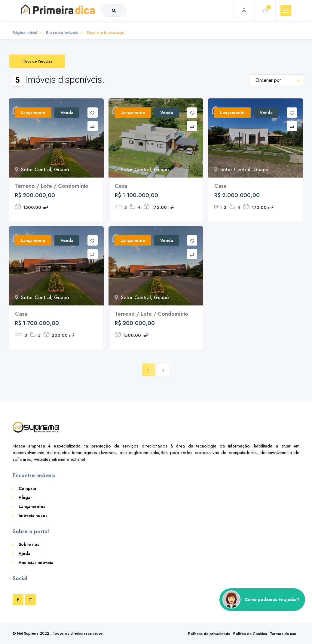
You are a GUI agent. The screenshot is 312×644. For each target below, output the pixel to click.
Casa (121, 186)
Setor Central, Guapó (42, 170)
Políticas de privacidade (209, 634)
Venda (67, 113)
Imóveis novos (33, 516)
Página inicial (25, 33)
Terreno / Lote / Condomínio (52, 186)
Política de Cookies (250, 634)
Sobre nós (29, 544)
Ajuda (24, 553)
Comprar (28, 488)
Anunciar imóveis (36, 562)
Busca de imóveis (62, 33)
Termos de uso (283, 634)
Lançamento (33, 113)
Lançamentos (32, 506)
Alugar (25, 497)
